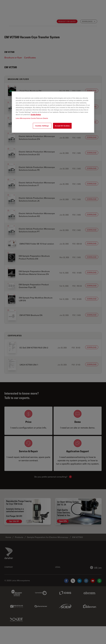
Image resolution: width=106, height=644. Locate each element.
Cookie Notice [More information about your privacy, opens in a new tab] (36, 114)
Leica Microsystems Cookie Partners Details (32, 118)
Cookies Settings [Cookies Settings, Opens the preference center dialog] (42, 126)
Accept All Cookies (62, 126)
